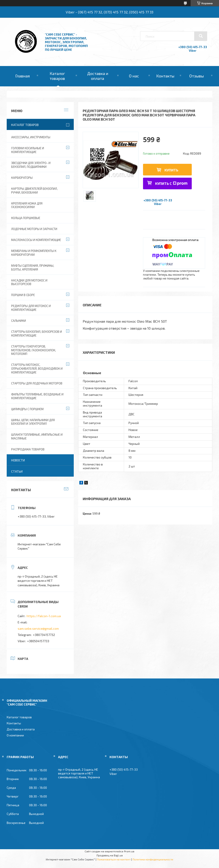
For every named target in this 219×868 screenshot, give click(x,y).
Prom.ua (129, 851)
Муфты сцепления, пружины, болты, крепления (33, 268)
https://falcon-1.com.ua (44, 616)
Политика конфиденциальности (153, 859)
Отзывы (197, 76)
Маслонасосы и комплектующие (36, 240)
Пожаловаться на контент (114, 859)
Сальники (19, 321)
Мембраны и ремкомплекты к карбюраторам (34, 253)
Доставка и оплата (98, 76)
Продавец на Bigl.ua (110, 855)
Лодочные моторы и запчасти (34, 229)
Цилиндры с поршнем (27, 409)
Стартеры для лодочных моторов (37, 383)
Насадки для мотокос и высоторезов (29, 282)
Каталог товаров (57, 76)
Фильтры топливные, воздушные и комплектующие (37, 396)
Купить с (171, 183)
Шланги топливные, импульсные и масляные (37, 436)
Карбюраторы (22, 178)
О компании (15, 735)
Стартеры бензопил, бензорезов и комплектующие (37, 334)
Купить (171, 170)
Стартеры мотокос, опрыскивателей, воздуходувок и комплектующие (37, 369)
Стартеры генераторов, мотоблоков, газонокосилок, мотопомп (34, 350)
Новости (18, 460)
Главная (22, 76)
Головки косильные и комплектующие (28, 150)
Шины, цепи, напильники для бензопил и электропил (33, 422)
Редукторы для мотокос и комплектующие (31, 308)
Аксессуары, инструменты (31, 137)
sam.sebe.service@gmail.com (38, 628)
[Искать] (201, 36)
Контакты (165, 76)
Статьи (17, 471)
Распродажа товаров (28, 449)
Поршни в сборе (23, 295)
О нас (134, 76)
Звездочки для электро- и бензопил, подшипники (31, 165)
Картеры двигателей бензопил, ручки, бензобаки (34, 191)
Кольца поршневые (26, 218)
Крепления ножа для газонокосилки (27, 205)
